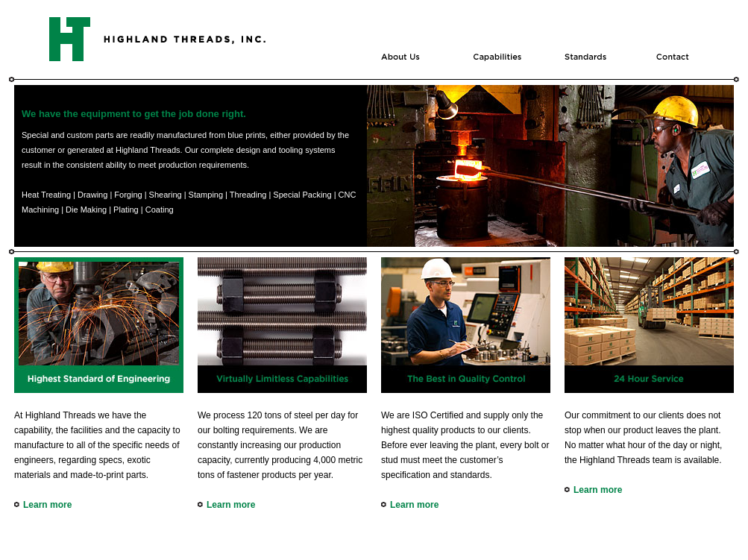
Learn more (47, 505)
